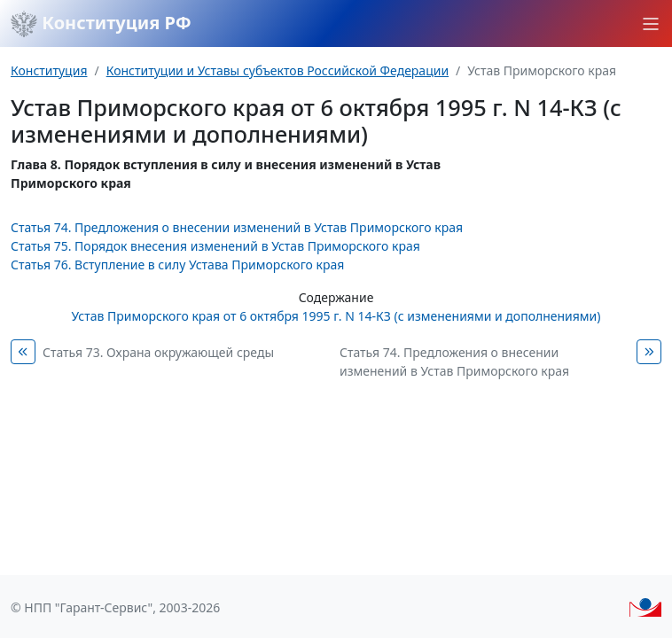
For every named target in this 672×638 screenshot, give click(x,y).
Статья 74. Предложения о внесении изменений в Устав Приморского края (237, 227)
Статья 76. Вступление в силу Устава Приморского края (177, 265)
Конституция (49, 70)
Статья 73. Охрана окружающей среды (158, 352)
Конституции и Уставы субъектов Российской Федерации (277, 70)
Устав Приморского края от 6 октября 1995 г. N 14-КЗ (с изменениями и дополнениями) (336, 316)
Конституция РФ (101, 24)
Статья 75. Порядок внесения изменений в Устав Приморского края (215, 246)
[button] (651, 24)
